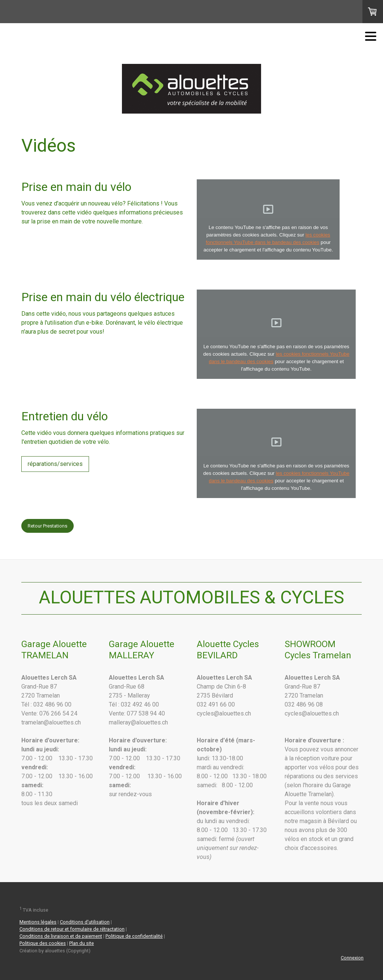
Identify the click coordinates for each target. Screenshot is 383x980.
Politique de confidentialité (134, 936)
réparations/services (55, 464)
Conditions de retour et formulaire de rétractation (72, 929)
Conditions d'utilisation (85, 922)
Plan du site (82, 943)
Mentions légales (38, 922)
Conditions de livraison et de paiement (61, 936)
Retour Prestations (48, 526)
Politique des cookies (43, 943)
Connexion (352, 958)
